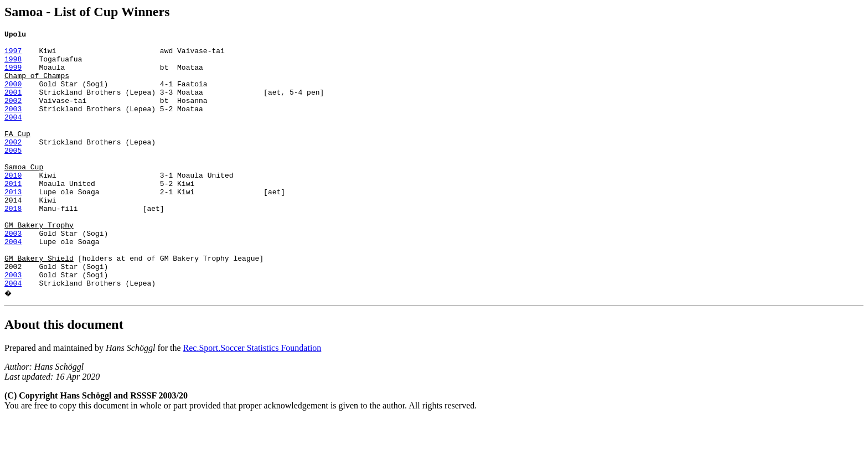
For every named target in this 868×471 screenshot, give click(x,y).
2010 (13, 205)
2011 (13, 215)
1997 (13, 55)
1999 (13, 75)
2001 (13, 105)
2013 (13, 225)
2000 (13, 95)
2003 (13, 125)
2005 (13, 175)
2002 (13, 115)
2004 (13, 135)
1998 (13, 65)
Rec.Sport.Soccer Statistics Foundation (252, 399)
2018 (13, 245)
